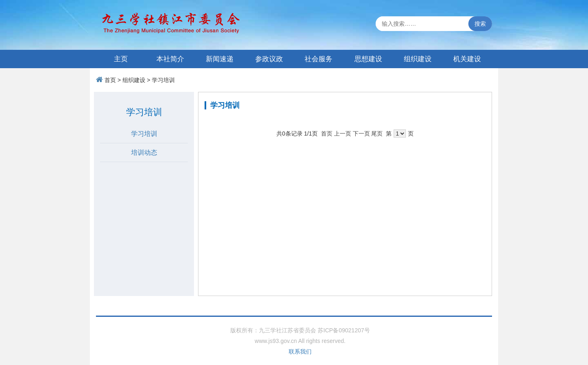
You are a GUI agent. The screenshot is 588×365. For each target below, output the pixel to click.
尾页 (377, 134)
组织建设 (418, 59)
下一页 (361, 134)
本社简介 (170, 59)
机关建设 (467, 59)
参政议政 (269, 59)
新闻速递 (220, 59)
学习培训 (163, 80)
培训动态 (144, 152)
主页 (121, 59)
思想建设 (368, 59)
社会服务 (318, 59)
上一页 (343, 134)
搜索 (480, 24)
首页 (110, 80)
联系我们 (300, 352)
